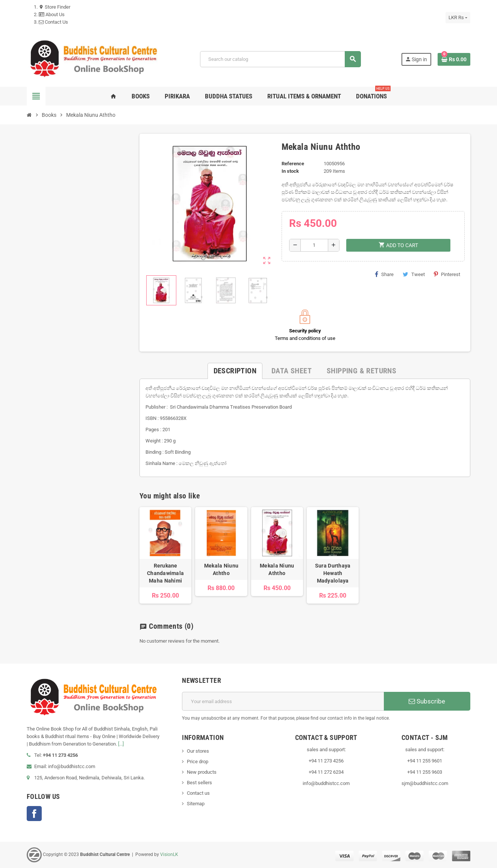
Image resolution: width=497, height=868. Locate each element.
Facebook (34, 814)
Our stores (198, 751)
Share (384, 274)
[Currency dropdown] (458, 18)
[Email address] (283, 701)
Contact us (198, 793)
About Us (52, 14)
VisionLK (169, 854)
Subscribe (427, 701)
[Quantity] (314, 245)
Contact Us (53, 22)
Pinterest (447, 274)
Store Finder (55, 7)
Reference (293, 164)
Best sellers (199, 783)
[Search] (280, 59)
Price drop (198, 762)
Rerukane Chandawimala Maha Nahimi (165, 573)
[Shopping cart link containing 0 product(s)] (454, 59)
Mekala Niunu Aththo (221, 569)
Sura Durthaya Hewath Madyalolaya (333, 573)
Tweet (414, 274)
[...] (121, 744)
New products (202, 772)
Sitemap (196, 804)
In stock (290, 171)
